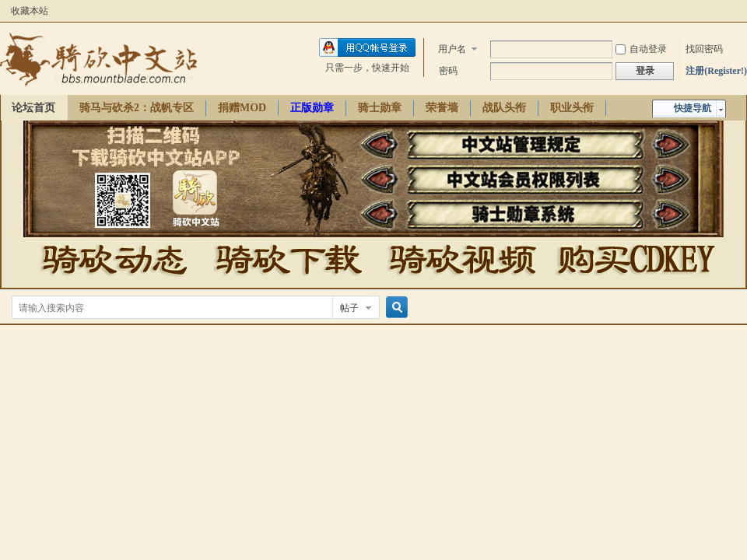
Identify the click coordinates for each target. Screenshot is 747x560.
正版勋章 (312, 108)
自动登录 (641, 49)
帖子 (349, 308)
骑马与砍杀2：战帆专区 (137, 108)
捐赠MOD (242, 108)
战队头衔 (504, 108)
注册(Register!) (716, 71)
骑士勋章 (380, 108)
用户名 (452, 49)
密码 (448, 71)
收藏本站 (30, 11)
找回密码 (704, 49)
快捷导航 (693, 108)
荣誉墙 (442, 108)
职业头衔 (572, 108)
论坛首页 (33, 108)
